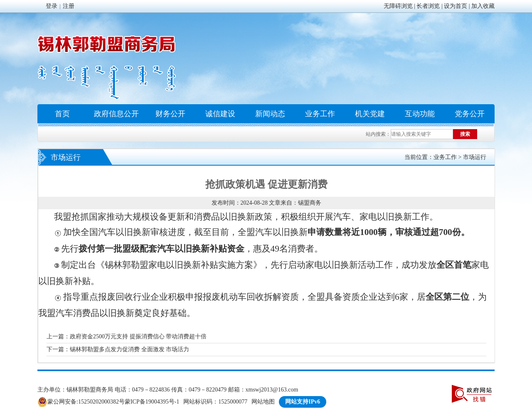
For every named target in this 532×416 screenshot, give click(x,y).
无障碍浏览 (398, 6)
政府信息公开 (116, 114)
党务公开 (470, 114)
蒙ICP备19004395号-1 (152, 402)
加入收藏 (483, 6)
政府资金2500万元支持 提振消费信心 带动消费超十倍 (138, 336)
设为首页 (456, 6)
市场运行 (475, 157)
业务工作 (320, 114)
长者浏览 (428, 6)
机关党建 (370, 114)
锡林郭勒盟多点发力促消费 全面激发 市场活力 (129, 349)
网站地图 (263, 402)
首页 (62, 114)
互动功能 (420, 114)
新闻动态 (270, 114)
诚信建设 (220, 114)
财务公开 (170, 114)
